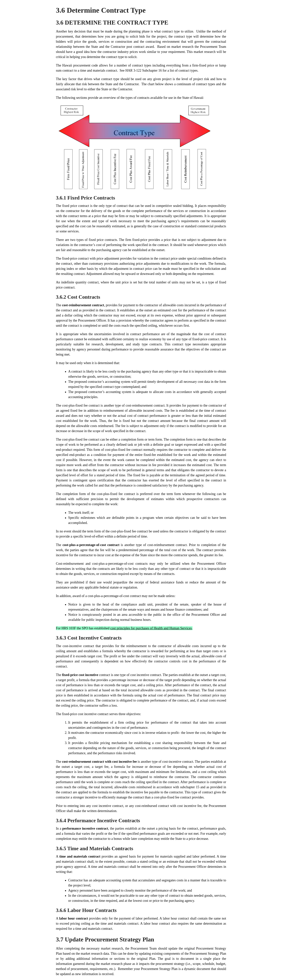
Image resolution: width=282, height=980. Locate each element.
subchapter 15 (190, 787)
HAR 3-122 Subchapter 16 (144, 70)
